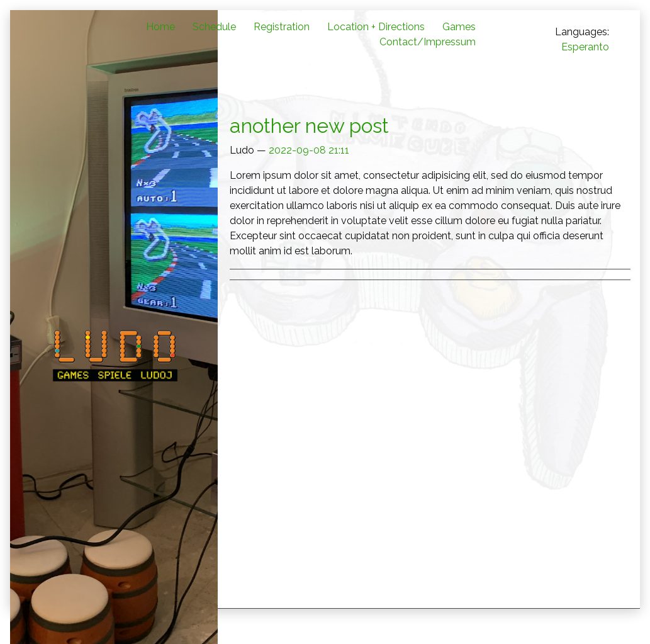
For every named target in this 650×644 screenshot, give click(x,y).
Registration (282, 27)
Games (459, 27)
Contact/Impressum (428, 42)
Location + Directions (376, 27)
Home (160, 27)
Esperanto (585, 47)
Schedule (214, 27)
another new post (309, 126)
